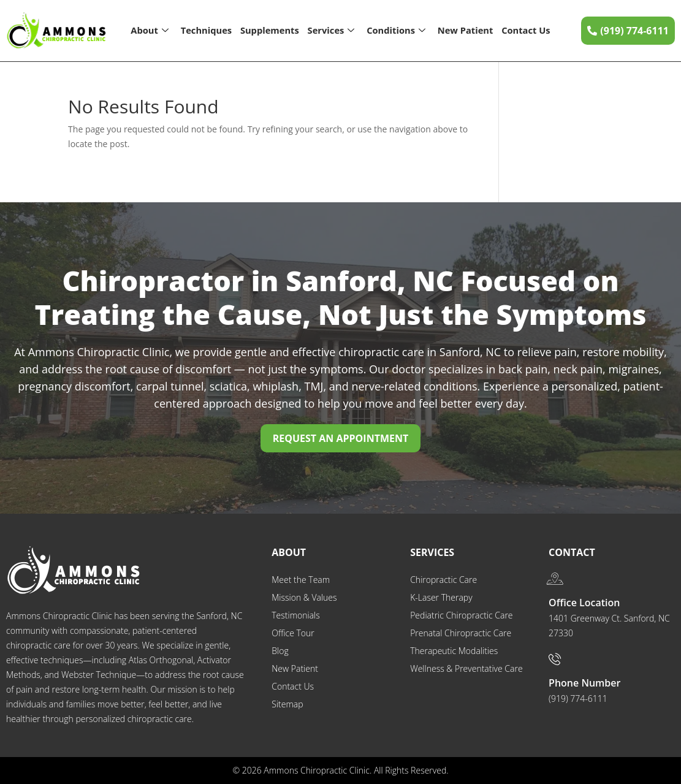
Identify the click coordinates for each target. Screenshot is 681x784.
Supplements (269, 30)
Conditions (396, 31)
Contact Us (526, 30)
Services (331, 31)
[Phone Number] (555, 659)
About (149, 31)
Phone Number (584, 683)
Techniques (206, 30)
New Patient (466, 30)
